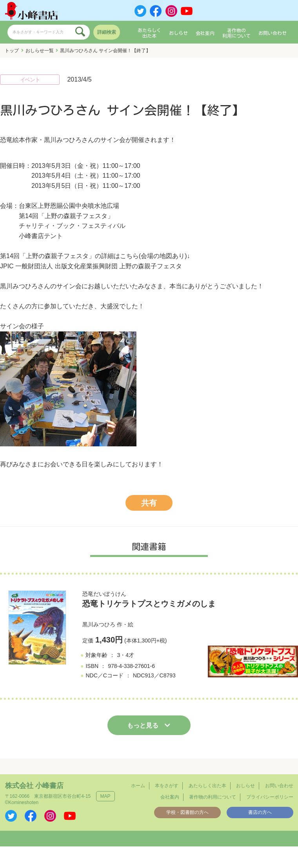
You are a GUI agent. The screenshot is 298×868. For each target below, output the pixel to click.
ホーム (138, 786)
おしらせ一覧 (40, 51)
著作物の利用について (236, 33)
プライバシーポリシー (270, 797)
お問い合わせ (273, 33)
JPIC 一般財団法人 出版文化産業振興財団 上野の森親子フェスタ (91, 266)
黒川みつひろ (99, 624)
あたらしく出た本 (149, 33)
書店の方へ (260, 812)
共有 (149, 503)
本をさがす (167, 786)
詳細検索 (107, 32)
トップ (12, 51)
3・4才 (125, 655)
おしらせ (178, 33)
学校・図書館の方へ (187, 812)
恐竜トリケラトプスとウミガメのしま (149, 604)
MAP (105, 796)
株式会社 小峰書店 (34, 786)
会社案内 (205, 33)
